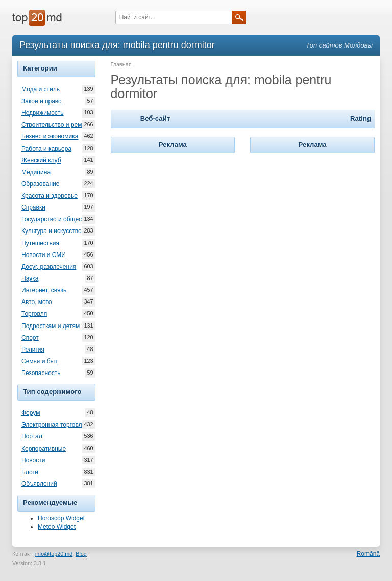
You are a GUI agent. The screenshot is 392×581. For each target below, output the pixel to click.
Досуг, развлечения (49, 267)
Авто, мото (37, 302)
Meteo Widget (57, 527)
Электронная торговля (53, 425)
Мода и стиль (41, 89)
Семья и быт (40, 361)
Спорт (30, 338)
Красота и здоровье (50, 196)
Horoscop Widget (61, 518)
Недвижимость (43, 113)
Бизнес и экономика (50, 136)
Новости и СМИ (44, 255)
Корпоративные (44, 449)
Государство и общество (56, 219)
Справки (33, 207)
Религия (33, 350)
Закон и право (42, 101)
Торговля (34, 314)
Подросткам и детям (51, 326)
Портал (32, 436)
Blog (81, 554)
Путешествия (40, 243)
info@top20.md (54, 554)
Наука (30, 278)
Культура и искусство (52, 231)
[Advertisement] (187, 220)
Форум (31, 413)
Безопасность (41, 373)
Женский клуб (41, 160)
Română (368, 554)
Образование (40, 184)
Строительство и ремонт (56, 125)
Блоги (30, 472)
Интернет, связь (44, 290)
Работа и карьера (46, 149)
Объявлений (39, 484)
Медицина (36, 172)
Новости (33, 460)
